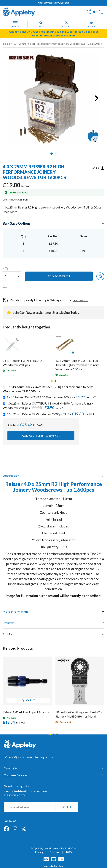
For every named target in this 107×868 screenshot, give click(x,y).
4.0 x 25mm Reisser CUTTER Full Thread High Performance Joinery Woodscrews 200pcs (77, 365)
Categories (11, 768)
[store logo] (19, 12)
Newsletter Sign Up (16, 786)
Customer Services (16, 775)
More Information (15, 611)
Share (98, 168)
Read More (10, 212)
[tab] (53, 476)
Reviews (9, 623)
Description (11, 475)
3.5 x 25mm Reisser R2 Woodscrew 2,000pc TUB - (51, 414)
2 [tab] (55, 381)
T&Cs (69, 852)
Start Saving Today (66, 312)
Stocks (8, 634)
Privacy (39, 852)
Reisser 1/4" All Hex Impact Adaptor (26, 712)
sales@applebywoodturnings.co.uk (31, 757)
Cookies (54, 852)
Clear (61, 866)
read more (80, 300)
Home (7, 44)
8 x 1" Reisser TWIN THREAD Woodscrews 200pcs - (52, 397)
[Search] (41, 23)
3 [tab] (57, 734)
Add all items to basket (41, 435)
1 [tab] (52, 381)
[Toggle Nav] (15, 23)
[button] (96, 140)
